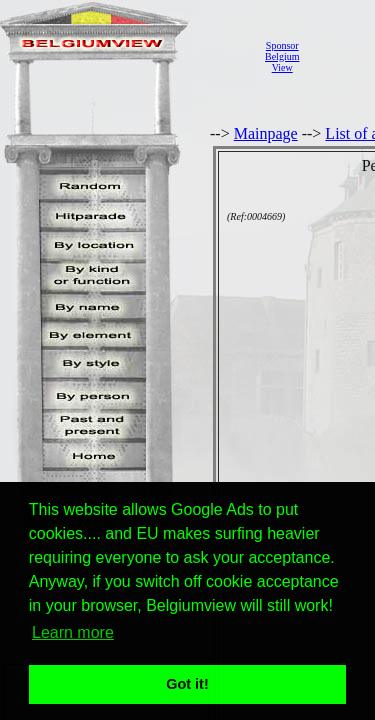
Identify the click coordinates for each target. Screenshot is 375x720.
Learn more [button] (73, 632)
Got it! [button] (187, 684)
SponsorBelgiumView (282, 56)
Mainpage (266, 133)
